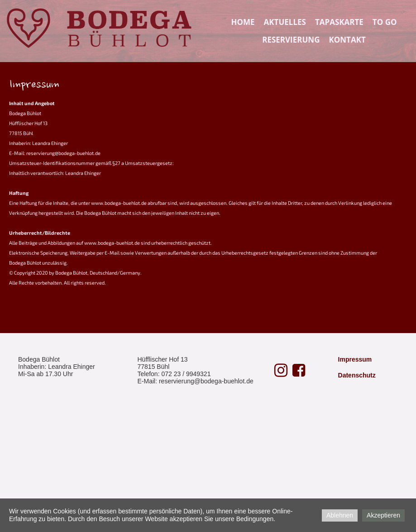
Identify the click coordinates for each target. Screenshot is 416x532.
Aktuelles (285, 22)
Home (243, 22)
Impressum (355, 359)
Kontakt (347, 40)
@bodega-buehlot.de (224, 381)
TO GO (385, 22)
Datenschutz (357, 375)
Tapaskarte (339, 22)
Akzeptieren (383, 515)
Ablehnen (340, 515)
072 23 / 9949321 (186, 374)
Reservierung (291, 40)
